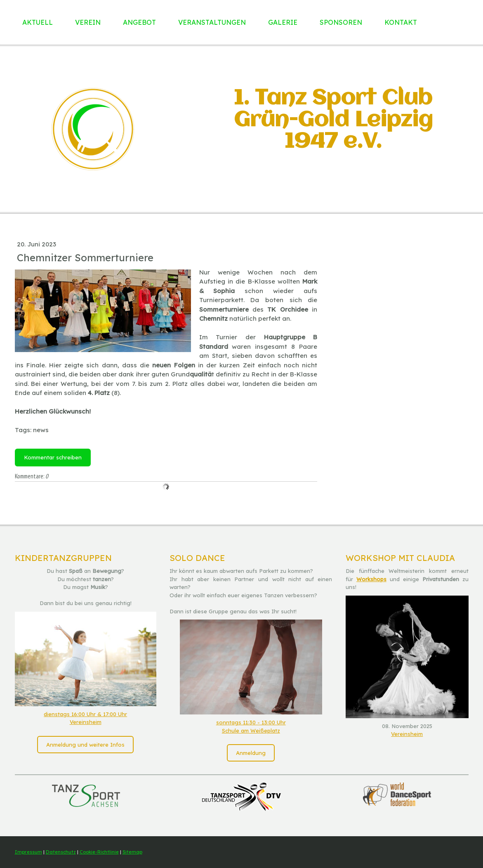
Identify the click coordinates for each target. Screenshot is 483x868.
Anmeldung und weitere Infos (85, 745)
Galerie (283, 22)
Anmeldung (251, 753)
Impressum (28, 852)
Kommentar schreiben (53, 457)
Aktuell (38, 22)
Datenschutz (61, 852)
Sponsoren (341, 22)
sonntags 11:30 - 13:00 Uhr (251, 722)
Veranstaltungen (212, 22)
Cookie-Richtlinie (99, 852)
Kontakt (401, 22)
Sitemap (132, 852)
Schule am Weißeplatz (251, 731)
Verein (88, 22)
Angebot (139, 22)
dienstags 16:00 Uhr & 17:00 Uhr (85, 714)
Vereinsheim (86, 722)
